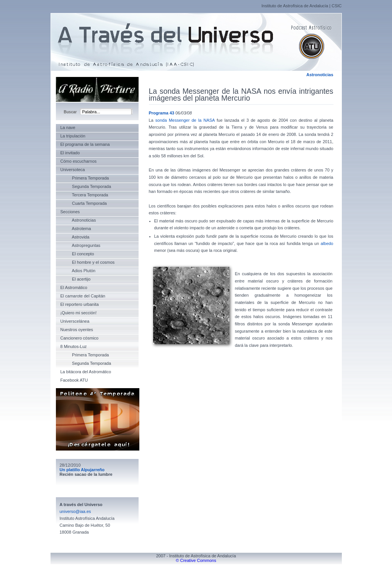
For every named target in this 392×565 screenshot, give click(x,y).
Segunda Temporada (86, 186)
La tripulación (73, 136)
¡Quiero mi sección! (79, 313)
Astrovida (75, 237)
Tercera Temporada (84, 195)
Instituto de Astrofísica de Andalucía (295, 6)
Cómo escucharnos (79, 161)
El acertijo (76, 279)
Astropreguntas (81, 245)
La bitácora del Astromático (86, 372)
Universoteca (73, 170)
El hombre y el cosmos (88, 262)
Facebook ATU (74, 380)
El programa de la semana (85, 144)
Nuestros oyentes (77, 330)
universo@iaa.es (75, 511)
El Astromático (74, 287)
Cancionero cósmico (80, 338)
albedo (327, 243)
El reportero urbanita (80, 304)
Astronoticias (320, 75)
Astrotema (76, 229)
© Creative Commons (196, 560)
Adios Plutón (78, 271)
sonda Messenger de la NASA (185, 120)
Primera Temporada (85, 178)
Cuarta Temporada (84, 203)
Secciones (70, 212)
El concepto (77, 254)
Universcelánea (75, 321)
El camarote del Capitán (83, 296)
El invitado (70, 153)
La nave (68, 127)
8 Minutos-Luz (74, 346)
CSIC (336, 6)
